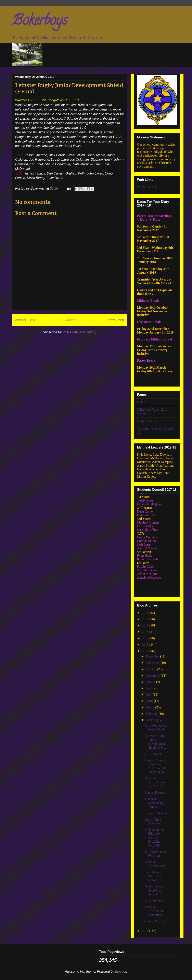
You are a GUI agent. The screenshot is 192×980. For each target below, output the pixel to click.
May (149, 694)
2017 (146, 619)
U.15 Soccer (153, 754)
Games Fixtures (155, 793)
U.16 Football (154, 901)
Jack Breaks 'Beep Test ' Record (154, 876)
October (152, 669)
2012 (146, 651)
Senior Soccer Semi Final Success (154, 890)
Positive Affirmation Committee (154, 911)
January (151, 720)
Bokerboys (40, 22)
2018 (146, 613)
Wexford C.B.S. (148, 187)
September (153, 676)
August (151, 682)
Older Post (115, 320)
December (153, 656)
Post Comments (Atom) (79, 332)
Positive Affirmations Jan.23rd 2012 (156, 782)
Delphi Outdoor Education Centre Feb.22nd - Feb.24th (155, 837)
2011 (146, 931)
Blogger (121, 972)
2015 (146, 632)
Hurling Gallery (148, 421)
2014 (146, 638)
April (150, 701)
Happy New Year (156, 921)
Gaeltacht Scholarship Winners (154, 803)
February (152, 714)
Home (70, 320)
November (153, 663)
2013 (146, 645)
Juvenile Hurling (156, 813)
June (149, 688)
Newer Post (25, 320)
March (151, 707)
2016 (146, 625)
